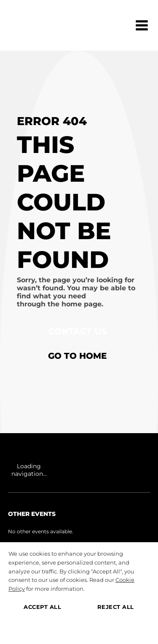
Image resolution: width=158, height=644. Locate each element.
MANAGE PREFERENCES (79, 629)
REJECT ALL (116, 607)
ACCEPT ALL (42, 607)
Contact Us (78, 331)
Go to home (77, 356)
